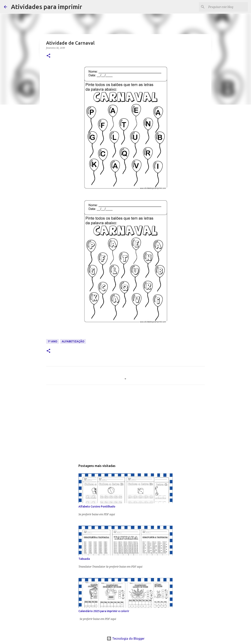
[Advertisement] (125, 424)
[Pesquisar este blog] (227, 7)
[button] (48, 56)
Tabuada (84, 559)
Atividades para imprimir (47, 7)
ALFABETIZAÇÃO (73, 341)
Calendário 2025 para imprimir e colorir (104, 611)
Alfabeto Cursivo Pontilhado (97, 507)
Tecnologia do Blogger (126, 639)
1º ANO (52, 341)
